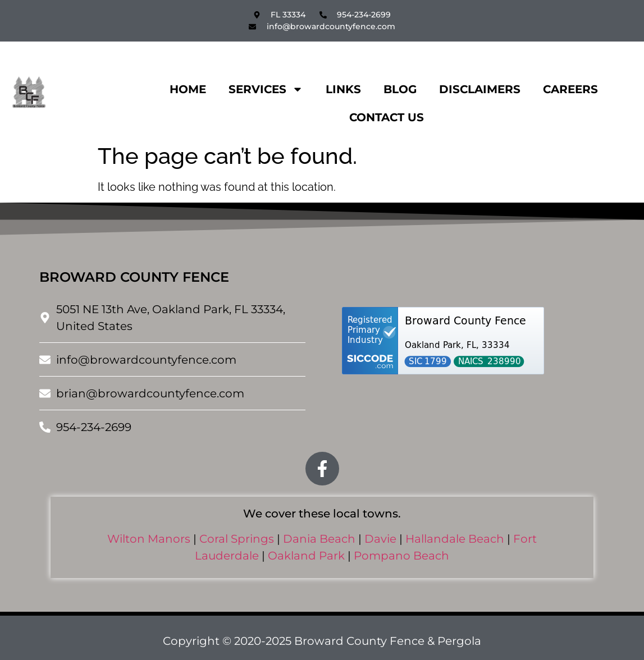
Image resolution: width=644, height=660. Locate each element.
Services (266, 89)
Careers (570, 89)
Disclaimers (480, 89)
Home (188, 89)
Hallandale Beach (455, 539)
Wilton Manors (149, 539)
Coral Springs (237, 539)
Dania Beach (319, 539)
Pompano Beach (401, 556)
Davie (380, 539)
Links (343, 89)
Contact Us (387, 117)
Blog (400, 89)
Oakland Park (306, 556)
